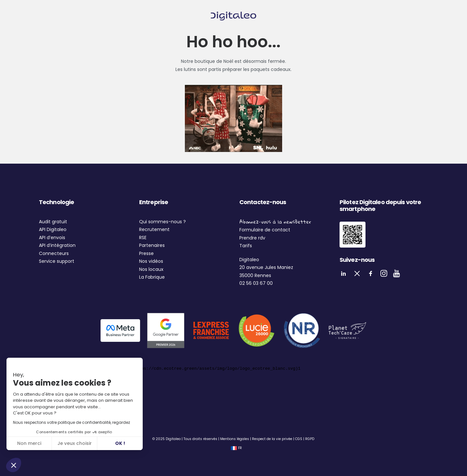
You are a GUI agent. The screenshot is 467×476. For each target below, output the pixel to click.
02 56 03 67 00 (256, 283)
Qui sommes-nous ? (162, 222)
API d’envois (52, 238)
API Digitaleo (53, 229)
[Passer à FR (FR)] (236, 448)
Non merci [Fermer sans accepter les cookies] (29, 443)
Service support (57, 261)
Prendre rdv (252, 238)
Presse (146, 253)
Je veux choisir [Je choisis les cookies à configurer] (75, 443)
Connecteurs (54, 253)
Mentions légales (235, 439)
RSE (143, 238)
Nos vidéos (151, 261)
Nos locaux (151, 269)
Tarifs (246, 246)
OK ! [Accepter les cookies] (120, 443)
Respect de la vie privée (272, 439)
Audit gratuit (53, 222)
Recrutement (154, 229)
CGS (299, 439)
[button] (14, 465)
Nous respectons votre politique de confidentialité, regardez (72, 422)
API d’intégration (57, 245)
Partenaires (152, 245)
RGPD (310, 439)
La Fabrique (152, 277)
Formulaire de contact (265, 230)
